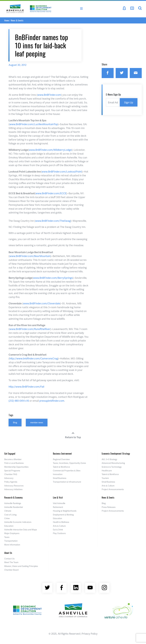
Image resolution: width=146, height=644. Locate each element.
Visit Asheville (59, 503)
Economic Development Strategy (116, 454)
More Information (12, 545)
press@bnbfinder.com (52, 401)
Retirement (58, 507)
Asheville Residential (14, 507)
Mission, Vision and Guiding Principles (21, 566)
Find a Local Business (14, 463)
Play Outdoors (59, 533)
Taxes (7, 537)
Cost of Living (10, 515)
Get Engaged (10, 454)
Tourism (105, 478)
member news (37, 422)
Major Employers (12, 533)
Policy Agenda (11, 482)
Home (7, 20)
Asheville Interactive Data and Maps (21, 530)
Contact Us (9, 559)
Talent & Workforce (61, 467)
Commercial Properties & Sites (67, 471)
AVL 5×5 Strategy (109, 459)
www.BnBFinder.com (49, 95)
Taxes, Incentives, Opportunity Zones (69, 463)
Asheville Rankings (13, 503)
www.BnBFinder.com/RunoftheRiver (30, 329)
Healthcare (107, 471)
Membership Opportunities (16, 467)
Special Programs (12, 471)
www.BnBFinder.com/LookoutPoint (62, 171)
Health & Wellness (61, 522)
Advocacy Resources (14, 486)
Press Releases (109, 507)
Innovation (58, 474)
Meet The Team (11, 562)
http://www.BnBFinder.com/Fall (26, 386)
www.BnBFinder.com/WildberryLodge (50, 150)
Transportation (11, 541)
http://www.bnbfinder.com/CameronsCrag (34, 358)
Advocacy (9, 478)
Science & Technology (112, 467)
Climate (8, 511)
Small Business (60, 478)
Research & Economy (13, 498)
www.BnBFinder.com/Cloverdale (42, 303)
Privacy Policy (90, 634)
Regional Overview (61, 459)
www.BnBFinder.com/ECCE (51, 193)
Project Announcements (113, 489)
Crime (7, 518)
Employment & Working (63, 515)
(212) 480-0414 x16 (19, 401)
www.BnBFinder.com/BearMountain (30, 256)
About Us (8, 553)
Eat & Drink (58, 530)
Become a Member (13, 459)
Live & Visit (58, 498)
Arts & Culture (108, 486)
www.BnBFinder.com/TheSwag (53, 221)
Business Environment (62, 454)
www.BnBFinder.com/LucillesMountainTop (34, 124)
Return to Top (73, 435)
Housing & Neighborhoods (65, 511)
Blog (15, 422)
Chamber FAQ (11, 474)
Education (9, 526)
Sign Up (129, 102)
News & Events (17, 20)
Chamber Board (11, 570)
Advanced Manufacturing (113, 463)
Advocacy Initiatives (13, 489)
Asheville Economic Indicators (18, 522)
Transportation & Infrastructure (67, 482)
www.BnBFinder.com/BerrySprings (53, 278)
